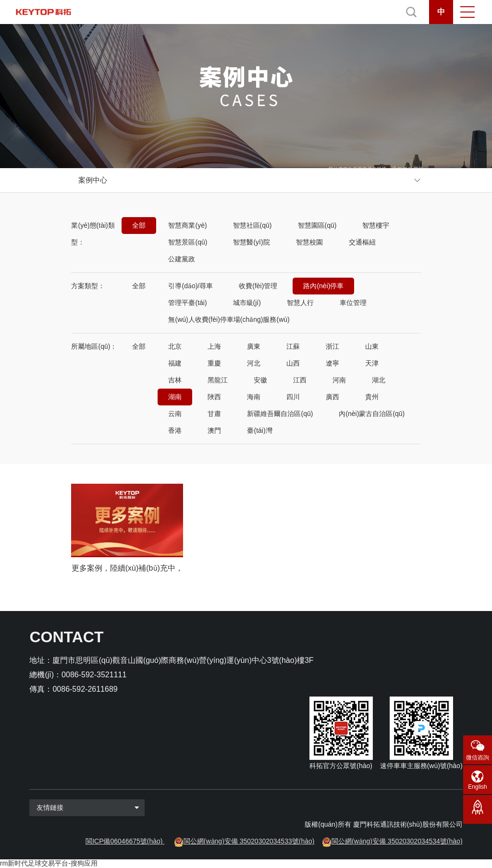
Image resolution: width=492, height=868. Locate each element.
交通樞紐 (362, 242)
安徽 (260, 380)
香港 (175, 430)
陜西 (214, 397)
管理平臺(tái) (187, 303)
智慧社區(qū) (252, 225)
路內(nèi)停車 (323, 286)
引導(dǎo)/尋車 (191, 286)
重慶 (214, 363)
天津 (372, 363)
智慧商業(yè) (187, 225)
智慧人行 (300, 303)
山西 (293, 363)
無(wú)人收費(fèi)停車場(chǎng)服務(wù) (229, 319)
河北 (254, 363)
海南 (254, 397)
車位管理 (353, 303)
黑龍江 (218, 380)
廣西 (332, 397)
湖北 (379, 380)
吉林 (175, 380)
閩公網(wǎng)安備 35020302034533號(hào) (249, 841)
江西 (300, 380)
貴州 (372, 397)
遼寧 (332, 363)
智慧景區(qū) (188, 242)
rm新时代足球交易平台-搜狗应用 (49, 863)
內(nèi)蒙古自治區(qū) (372, 414)
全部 (139, 225)
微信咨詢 (478, 758)
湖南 (175, 397)
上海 (214, 346)
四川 (293, 397)
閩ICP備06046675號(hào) (124, 841)
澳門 (214, 430)
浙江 (332, 346)
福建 (175, 363)
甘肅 (214, 414)
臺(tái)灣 (259, 430)
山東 (372, 346)
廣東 (254, 346)
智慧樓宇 (376, 225)
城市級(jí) (247, 303)
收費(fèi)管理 (258, 286)
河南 (339, 380)
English (477, 787)
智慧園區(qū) (317, 225)
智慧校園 (309, 242)
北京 (175, 346)
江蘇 (293, 346)
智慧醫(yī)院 (251, 242)
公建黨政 (182, 259)
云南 (175, 414)
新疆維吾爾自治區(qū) (280, 414)
